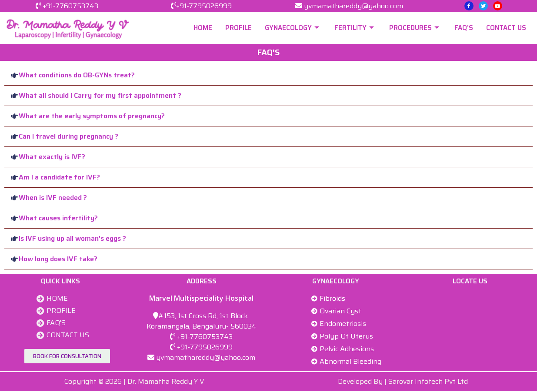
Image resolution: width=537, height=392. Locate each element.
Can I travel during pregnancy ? (68, 136)
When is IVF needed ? (53, 198)
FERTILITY (355, 28)
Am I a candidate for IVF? (59, 177)
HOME (203, 28)
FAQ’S (464, 28)
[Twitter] (483, 6)
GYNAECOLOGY (293, 28)
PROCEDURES (415, 28)
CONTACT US (506, 28)
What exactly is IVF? (52, 157)
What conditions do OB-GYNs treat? (77, 75)
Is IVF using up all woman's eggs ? (72, 238)
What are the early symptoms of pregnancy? (92, 116)
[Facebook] (469, 6)
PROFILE (238, 28)
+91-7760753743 (70, 6)
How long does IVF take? (58, 259)
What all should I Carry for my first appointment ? (100, 95)
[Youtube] (498, 6)
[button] (268, 75)
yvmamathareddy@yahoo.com (354, 6)
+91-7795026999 (204, 6)
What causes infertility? (58, 218)
